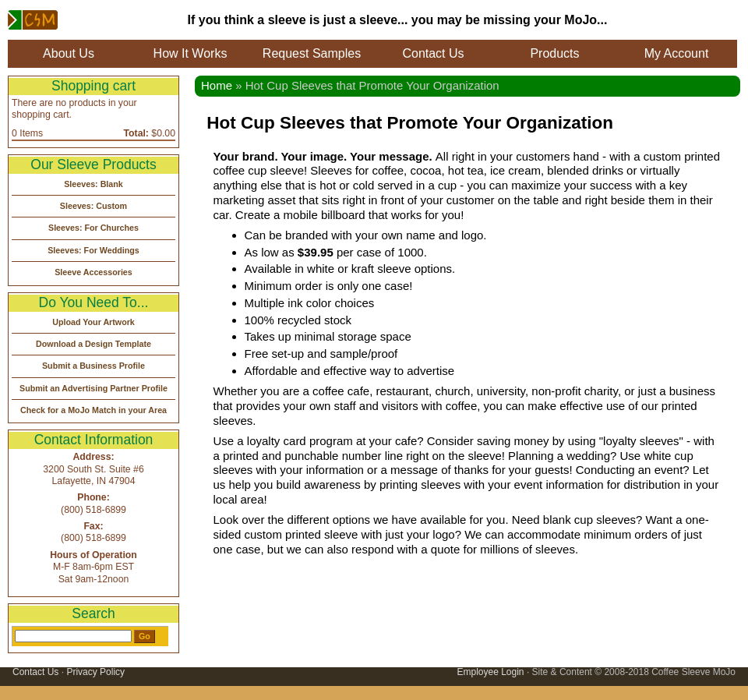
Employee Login (490, 672)
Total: (136, 133)
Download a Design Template (93, 344)
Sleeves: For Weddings (93, 250)
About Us (69, 53)
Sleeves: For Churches (93, 228)
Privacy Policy (95, 672)
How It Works (191, 53)
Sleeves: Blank (93, 184)
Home (217, 85)
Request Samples (312, 53)
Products (554, 53)
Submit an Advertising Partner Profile (93, 388)
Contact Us (433, 53)
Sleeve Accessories (93, 272)
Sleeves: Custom (93, 206)
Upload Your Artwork (93, 322)
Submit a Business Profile (93, 366)
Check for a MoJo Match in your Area (93, 410)
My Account (677, 53)
